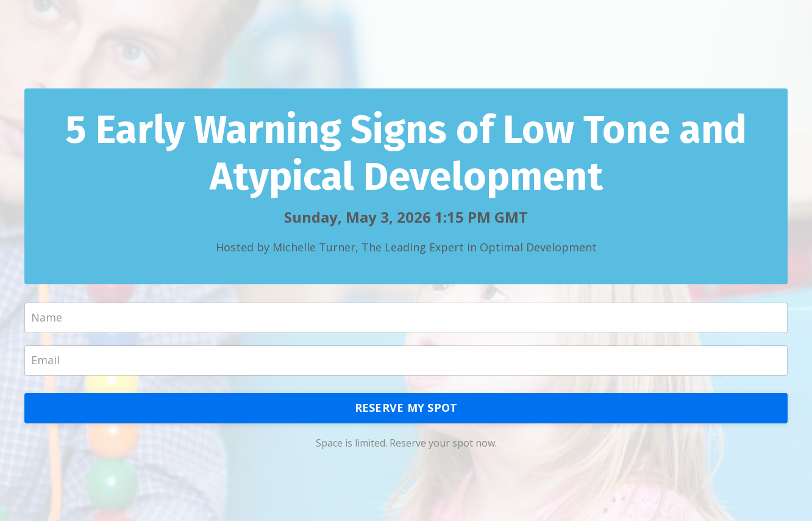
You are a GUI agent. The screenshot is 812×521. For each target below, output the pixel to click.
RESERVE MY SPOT (406, 408)
